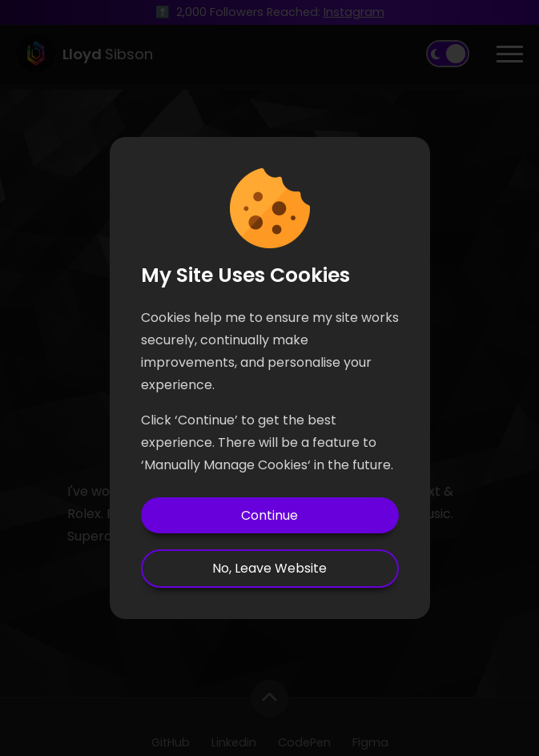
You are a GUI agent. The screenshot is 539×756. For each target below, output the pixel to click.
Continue (269, 515)
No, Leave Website (269, 568)
